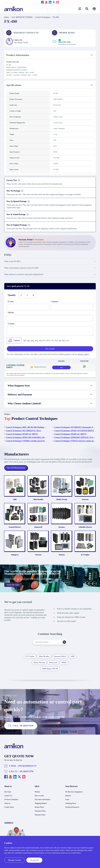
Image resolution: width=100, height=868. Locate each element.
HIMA (64, 663)
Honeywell (38, 527)
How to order (39, 796)
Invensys (62, 527)
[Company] (72, 307)
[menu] (80, 9)
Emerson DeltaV (60, 656)
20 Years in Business (11, 799)
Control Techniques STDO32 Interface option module (75, 441)
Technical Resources (72, 807)
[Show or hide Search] (87, 9)
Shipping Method (41, 803)
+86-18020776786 (26, 771)
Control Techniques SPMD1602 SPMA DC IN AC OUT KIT (75, 437)
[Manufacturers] (94, 9)
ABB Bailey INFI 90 (50, 669)
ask (61, 367)
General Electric (15, 527)
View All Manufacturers (16, 468)
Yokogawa (15, 555)
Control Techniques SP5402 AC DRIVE (22, 434)
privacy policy (83, 354)
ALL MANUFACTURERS (22, 17)
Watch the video (13, 585)
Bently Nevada (62, 499)
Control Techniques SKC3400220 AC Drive (23, 431)
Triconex (38, 555)
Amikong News (71, 803)
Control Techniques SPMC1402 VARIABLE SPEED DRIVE (26, 437)
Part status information (43, 799)
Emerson (85, 499)
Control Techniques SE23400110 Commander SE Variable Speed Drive (75, 427)
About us (7, 803)
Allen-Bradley (38, 499)
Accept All (34, 860)
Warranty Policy (40, 811)
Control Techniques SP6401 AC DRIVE (70, 434)
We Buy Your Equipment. (74, 792)
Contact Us (8, 796)
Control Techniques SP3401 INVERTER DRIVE (74, 431)
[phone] (50, 318)
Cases (67, 799)
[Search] (64, 642)
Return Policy (39, 807)
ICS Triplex (85, 555)
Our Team (8, 792)
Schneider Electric (85, 527)
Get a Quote (50, 349)
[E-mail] (28, 307)
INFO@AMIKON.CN (27, 766)
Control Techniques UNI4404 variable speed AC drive (26, 441)
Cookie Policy (9, 807)
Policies (37, 792)
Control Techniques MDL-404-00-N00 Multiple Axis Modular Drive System (26, 427)
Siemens (62, 555)
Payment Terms (40, 815)
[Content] (50, 331)
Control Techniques (43, 17)
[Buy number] (27, 295)
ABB (15, 499)
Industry (68, 796)
